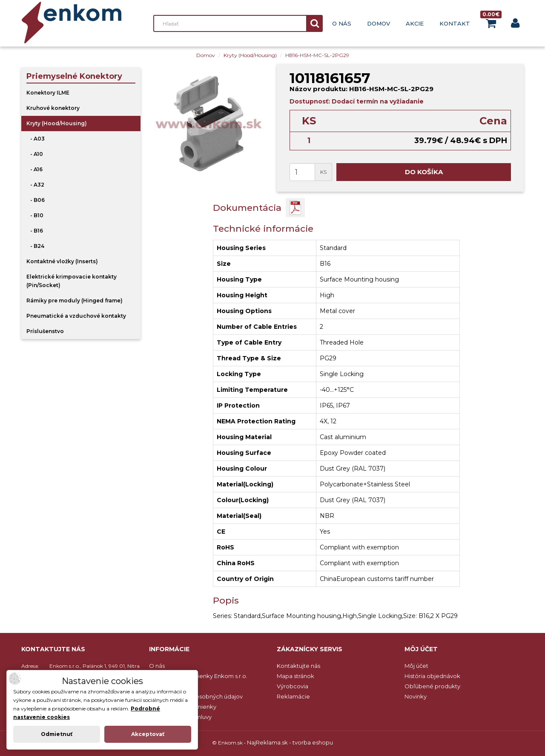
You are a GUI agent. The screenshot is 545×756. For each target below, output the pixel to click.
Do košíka (424, 172)
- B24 (35, 246)
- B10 (35, 215)
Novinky (416, 696)
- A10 (35, 154)
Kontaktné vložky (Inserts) (62, 261)
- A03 (36, 139)
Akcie (415, 23)
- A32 (35, 185)
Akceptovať (148, 734)
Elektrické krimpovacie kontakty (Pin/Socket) (72, 281)
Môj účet (416, 666)
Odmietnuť (57, 734)
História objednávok (432, 676)
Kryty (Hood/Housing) (250, 55)
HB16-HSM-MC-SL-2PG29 (317, 55)
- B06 (36, 200)
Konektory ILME (48, 93)
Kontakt (455, 23)
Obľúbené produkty (432, 686)
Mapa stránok (295, 676)
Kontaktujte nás (298, 666)
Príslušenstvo (45, 331)
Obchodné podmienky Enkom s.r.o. (198, 676)
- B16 (35, 231)
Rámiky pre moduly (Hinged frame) (75, 300)
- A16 (34, 169)
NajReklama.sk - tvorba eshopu (290, 742)
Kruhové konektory (53, 108)
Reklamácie (293, 696)
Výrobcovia (293, 686)
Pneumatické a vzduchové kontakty (76, 316)
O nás (342, 23)
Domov (379, 23)
